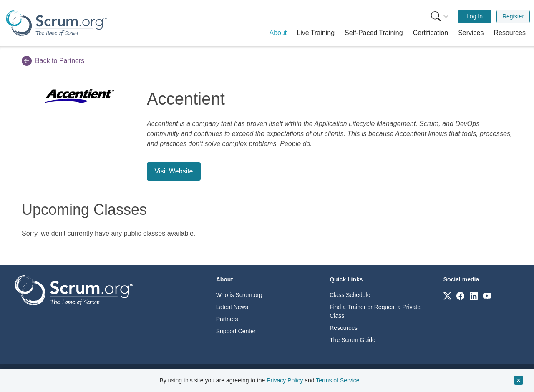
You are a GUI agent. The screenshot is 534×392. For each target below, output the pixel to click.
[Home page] (56, 23)
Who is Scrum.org (239, 295)
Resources (344, 328)
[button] (278, 33)
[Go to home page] (74, 290)
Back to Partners (53, 61)
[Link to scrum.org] (447, 295)
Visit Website (174, 171)
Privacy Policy (285, 380)
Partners (227, 319)
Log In (475, 16)
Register (513, 16)
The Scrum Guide (353, 340)
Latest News (232, 307)
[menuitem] (439, 16)
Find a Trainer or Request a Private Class (375, 311)
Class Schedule (350, 295)
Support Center (236, 331)
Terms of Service (338, 380)
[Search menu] (440, 16)
